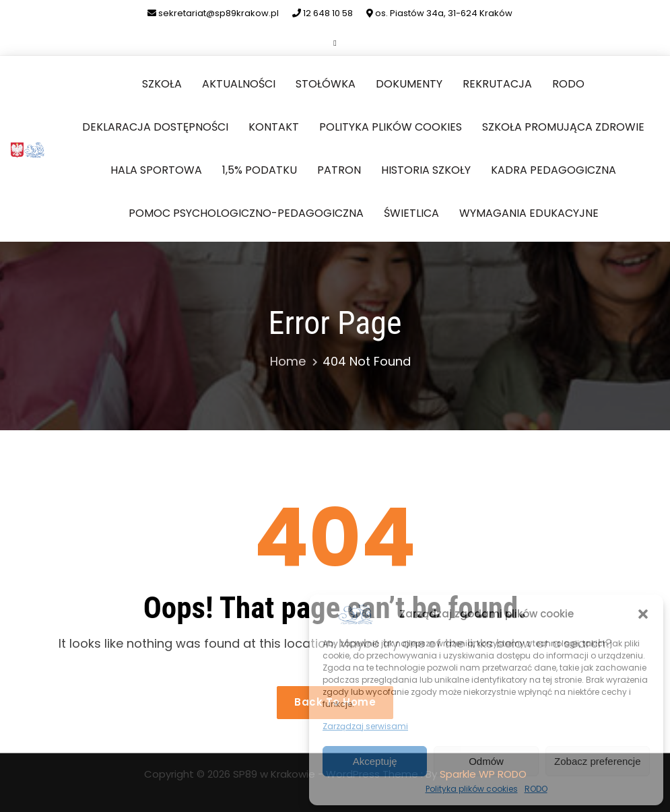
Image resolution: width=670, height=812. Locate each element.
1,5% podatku (260, 170)
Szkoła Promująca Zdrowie (563, 127)
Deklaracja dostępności (155, 127)
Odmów (486, 761)
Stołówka (326, 84)
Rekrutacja (497, 84)
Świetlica (411, 213)
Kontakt (274, 127)
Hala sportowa (156, 170)
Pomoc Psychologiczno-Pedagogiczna (246, 213)
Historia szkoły (426, 170)
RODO (536, 789)
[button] (643, 614)
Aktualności (239, 84)
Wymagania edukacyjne (529, 213)
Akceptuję (375, 761)
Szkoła (162, 84)
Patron (339, 170)
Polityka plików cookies (472, 789)
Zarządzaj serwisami (365, 726)
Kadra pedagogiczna (554, 170)
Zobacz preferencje (597, 761)
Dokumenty (409, 84)
